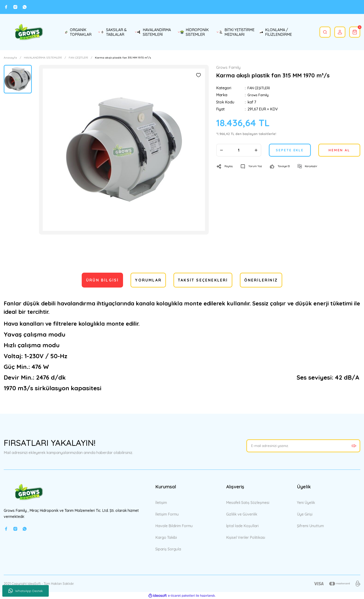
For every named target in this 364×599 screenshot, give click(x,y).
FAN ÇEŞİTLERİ (260, 88)
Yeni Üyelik (306, 503)
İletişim (161, 503)
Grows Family (259, 95)
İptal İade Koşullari (242, 526)
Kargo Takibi (166, 537)
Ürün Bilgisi (102, 280)
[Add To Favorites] (198, 75)
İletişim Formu (167, 514)
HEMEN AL (339, 150)
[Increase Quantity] (256, 150)
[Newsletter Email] (303, 446)
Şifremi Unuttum (310, 526)
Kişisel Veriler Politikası (246, 537)
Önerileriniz (261, 280)
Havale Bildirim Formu (174, 526)
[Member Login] (337, 32)
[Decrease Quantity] (221, 150)
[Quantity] (239, 150)
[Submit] (354, 446)
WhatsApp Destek (26, 591)
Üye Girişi (305, 514)
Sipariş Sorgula (168, 549)
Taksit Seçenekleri (203, 280)
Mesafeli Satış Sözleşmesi (248, 503)
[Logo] (29, 32)
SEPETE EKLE (290, 150)
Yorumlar (148, 280)
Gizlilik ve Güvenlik (242, 514)
